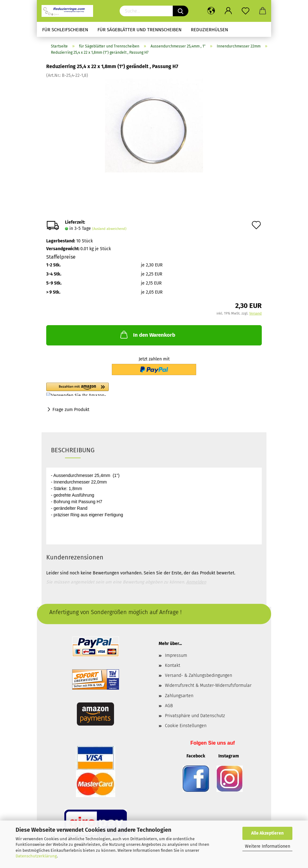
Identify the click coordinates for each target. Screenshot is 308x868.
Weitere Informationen (268, 846)
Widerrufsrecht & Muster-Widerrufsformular (208, 685)
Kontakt (173, 665)
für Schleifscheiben (65, 30)
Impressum (176, 655)
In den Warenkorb (147, 335)
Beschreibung (73, 450)
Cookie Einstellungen (186, 726)
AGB (169, 706)
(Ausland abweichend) (109, 229)
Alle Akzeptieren (267, 833)
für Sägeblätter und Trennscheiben (139, 30)
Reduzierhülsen (209, 30)
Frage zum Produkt (71, 410)
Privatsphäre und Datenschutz (195, 716)
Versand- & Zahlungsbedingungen (199, 675)
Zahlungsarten (179, 696)
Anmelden (196, 582)
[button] (112, 389)
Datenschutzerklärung (36, 856)
